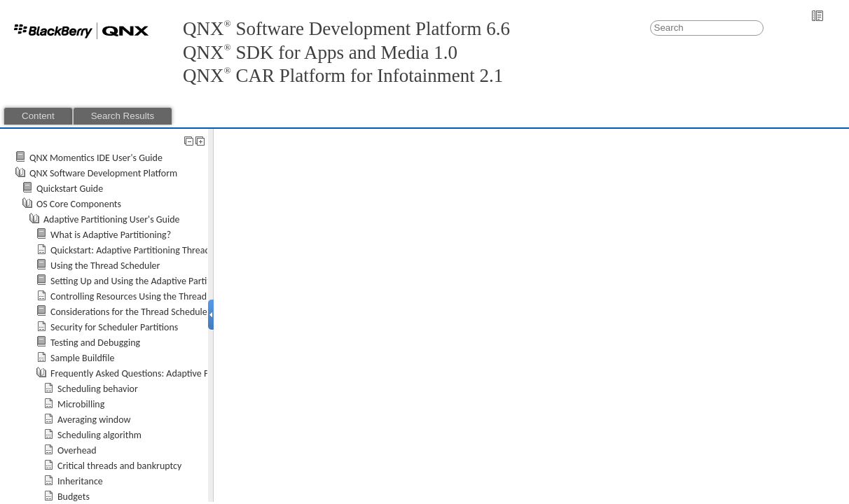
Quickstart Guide (70, 189)
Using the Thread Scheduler (105, 266)
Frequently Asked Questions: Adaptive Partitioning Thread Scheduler (186, 373)
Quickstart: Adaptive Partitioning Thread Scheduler (151, 250)
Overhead (77, 450)
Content (38, 116)
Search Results (123, 116)
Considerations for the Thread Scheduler (131, 312)
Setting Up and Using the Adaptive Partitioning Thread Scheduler (179, 281)
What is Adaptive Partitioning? (111, 235)
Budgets (74, 497)
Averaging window (94, 420)
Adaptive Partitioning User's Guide (112, 219)
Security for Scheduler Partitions (114, 327)
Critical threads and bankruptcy (119, 466)
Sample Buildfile (82, 358)
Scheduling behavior (98, 389)
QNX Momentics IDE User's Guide (96, 158)
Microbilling (81, 404)
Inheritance (80, 481)
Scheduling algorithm (99, 435)
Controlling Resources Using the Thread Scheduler (150, 296)
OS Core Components (79, 204)
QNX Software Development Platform (103, 173)
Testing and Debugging (95, 343)
